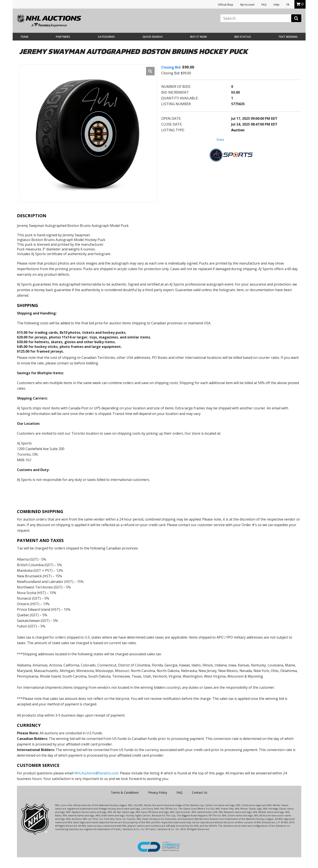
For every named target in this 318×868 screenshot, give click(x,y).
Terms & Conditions (125, 792)
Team (24, 37)
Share (220, 140)
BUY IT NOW (198, 37)
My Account (247, 5)
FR (288, 5)
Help (277, 5)
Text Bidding (288, 37)
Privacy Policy (158, 792)
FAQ (264, 5)
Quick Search (153, 37)
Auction (238, 130)
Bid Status (243, 37)
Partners (63, 37)
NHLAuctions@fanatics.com (96, 773)
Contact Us (200, 792)
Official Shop (226, 5)
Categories (106, 37)
